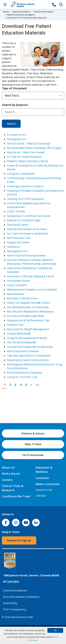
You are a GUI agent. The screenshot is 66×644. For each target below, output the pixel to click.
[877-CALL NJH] (54, 4)
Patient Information (44, 12)
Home (6, 12)
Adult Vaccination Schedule (23, 351)
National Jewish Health (22, 617)
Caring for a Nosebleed (21, 174)
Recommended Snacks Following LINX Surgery (34, 148)
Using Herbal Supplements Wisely (27, 338)
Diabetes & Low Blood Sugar (24, 220)
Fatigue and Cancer (18, 242)
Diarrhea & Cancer (18, 225)
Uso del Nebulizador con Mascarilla (28, 307)
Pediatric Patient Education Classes (27, 161)
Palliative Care (15, 325)
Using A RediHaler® (19, 334)
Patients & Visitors (21, 12)
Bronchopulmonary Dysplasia (24, 373)
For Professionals (33, 455)
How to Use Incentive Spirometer (26, 256)
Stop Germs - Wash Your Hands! (26, 152)
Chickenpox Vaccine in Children (25, 186)
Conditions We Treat (16, 496)
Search (11, 124)
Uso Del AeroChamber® (21, 342)
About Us (8, 467)
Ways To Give (33, 444)
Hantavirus (13, 247)
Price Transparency (15, 609)
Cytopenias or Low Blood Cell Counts (29, 216)
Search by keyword (15, 105)
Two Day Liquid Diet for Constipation (29, 356)
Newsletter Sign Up (19, 540)
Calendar (41, 496)
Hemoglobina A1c (17, 251)
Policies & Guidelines (15, 591)
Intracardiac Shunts (18, 281)
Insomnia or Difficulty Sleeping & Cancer (31, 276)
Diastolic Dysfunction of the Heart (27, 229)
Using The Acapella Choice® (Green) (28, 303)
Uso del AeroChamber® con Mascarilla (30, 347)
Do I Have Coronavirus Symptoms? (27, 233)
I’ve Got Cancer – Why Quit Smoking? (29, 143)
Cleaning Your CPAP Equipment (25, 199)
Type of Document (14, 88)
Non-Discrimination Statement (21, 597)
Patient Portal (44, 490)
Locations (42, 478)
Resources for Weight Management (28, 329)
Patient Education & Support (21, 15)
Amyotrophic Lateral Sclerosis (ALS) (28, 360)
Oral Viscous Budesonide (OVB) (25, 316)
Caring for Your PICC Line (22, 377)
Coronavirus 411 (17, 135)
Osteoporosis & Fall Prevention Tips (28, 320)
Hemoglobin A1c (17, 139)
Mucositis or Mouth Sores (22, 298)
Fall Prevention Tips (19, 238)
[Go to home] (30, 4)
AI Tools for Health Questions (25, 157)
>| (38, 385)
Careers (7, 480)
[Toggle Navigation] (5, 4)
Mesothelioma (15, 294)
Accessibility (10, 603)
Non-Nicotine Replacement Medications (30, 312)
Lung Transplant (17, 285)
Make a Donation (47, 484)
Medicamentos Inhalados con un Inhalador (32, 290)
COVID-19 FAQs (16, 211)
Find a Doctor (11, 474)
